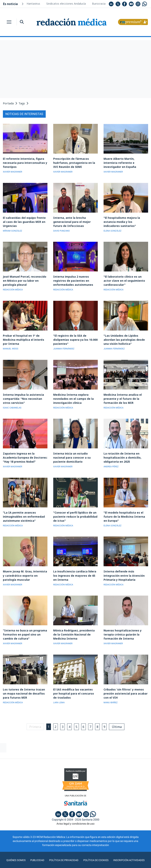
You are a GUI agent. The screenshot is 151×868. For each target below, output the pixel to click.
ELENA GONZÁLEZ (113, 229)
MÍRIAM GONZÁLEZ (13, 229)
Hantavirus (33, 4)
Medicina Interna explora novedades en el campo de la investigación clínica (72, 394)
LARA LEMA (59, 694)
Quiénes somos (14, 852)
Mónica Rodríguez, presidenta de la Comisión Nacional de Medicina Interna (75, 627)
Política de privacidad (63, 852)
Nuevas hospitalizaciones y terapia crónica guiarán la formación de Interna (121, 627)
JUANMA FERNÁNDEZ (64, 345)
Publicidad (36, 852)
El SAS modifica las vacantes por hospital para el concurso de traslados (74, 685)
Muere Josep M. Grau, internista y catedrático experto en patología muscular (25, 569)
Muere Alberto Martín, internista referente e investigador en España (125, 162)
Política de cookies (96, 852)
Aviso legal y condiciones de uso (75, 815)
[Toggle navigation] (9, 22)
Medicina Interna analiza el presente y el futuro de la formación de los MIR (121, 394)
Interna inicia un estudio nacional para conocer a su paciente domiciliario (75, 453)
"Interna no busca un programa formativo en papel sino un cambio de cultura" (24, 627)
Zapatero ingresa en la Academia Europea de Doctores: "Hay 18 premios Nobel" (24, 453)
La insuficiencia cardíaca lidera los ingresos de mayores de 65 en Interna (75, 569)
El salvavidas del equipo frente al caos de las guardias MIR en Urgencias (24, 220)
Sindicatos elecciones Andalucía (66, 4)
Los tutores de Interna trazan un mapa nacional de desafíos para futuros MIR (25, 685)
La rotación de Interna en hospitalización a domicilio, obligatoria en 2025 (121, 453)
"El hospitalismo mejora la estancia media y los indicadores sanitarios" (125, 220)
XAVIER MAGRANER (13, 171)
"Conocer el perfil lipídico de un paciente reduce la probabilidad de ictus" (74, 511)
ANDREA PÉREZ (111, 461)
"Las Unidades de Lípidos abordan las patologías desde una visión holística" (126, 336)
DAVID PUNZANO (62, 229)
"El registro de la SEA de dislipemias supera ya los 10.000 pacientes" (73, 336)
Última (120, 718)
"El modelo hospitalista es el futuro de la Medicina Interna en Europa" (125, 511)
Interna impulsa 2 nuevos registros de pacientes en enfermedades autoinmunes (72, 278)
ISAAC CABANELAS (12, 403)
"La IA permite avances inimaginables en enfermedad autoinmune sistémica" (22, 511)
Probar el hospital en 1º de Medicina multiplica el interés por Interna (25, 336)
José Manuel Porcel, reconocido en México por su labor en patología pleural (25, 278)
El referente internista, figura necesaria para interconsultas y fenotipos (23, 162)
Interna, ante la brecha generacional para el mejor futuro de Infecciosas (75, 220)
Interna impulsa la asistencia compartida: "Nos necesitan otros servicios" (25, 394)
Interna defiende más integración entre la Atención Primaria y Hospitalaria (126, 569)
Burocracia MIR (102, 4)
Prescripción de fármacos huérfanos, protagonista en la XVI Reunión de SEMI (73, 162)
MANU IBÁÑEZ (111, 694)
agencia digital (62, 862)
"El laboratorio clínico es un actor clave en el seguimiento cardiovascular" (125, 278)
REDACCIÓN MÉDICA (13, 287)
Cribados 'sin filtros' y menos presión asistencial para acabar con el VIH (124, 685)
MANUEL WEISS (11, 345)
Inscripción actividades (130, 852)
